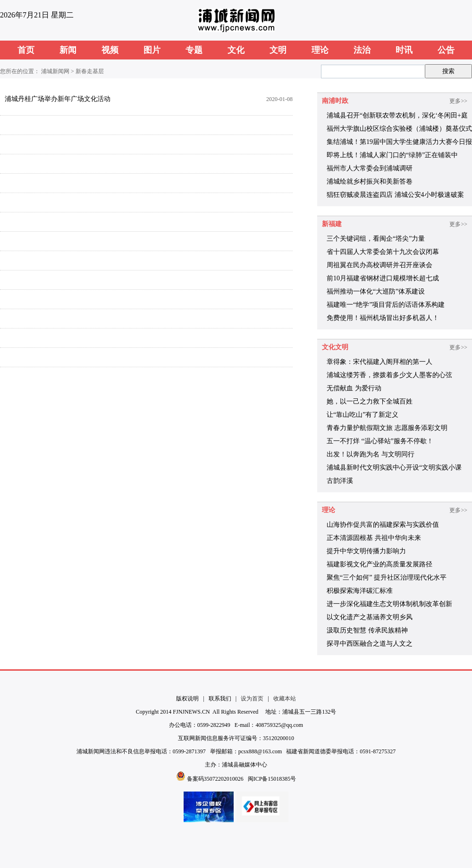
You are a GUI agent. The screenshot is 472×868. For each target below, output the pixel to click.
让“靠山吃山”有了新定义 (362, 415)
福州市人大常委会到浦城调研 (370, 168)
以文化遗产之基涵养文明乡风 (370, 617)
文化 (236, 50)
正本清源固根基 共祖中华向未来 (374, 538)
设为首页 (252, 699)
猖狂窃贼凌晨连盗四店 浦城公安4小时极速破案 (395, 195)
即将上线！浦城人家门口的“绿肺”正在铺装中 (392, 155)
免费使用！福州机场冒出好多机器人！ (383, 318)
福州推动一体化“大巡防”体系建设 (376, 291)
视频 (110, 50)
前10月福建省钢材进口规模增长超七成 (383, 278)
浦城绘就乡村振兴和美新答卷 (370, 181)
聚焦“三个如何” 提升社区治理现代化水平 (387, 577)
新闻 (68, 50)
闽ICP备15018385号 (272, 779)
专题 (194, 50)
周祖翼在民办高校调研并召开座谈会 (379, 265)
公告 (446, 50)
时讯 (404, 50)
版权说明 (187, 699)
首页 (26, 50)
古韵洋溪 (340, 481)
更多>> (458, 101)
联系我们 (220, 699)
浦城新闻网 (55, 71)
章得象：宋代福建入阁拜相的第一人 (379, 362)
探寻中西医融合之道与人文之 (370, 644)
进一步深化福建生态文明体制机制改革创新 (389, 604)
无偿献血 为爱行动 (354, 388)
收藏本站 (285, 699)
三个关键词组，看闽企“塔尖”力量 (376, 239)
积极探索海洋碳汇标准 (360, 591)
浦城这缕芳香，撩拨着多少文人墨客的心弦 (389, 375)
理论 (320, 50)
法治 (362, 50)
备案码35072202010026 (215, 779)
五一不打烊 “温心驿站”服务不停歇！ (380, 441)
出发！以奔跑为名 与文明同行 (371, 454)
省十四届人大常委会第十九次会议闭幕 (383, 252)
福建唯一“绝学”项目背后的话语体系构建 (386, 305)
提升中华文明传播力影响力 (366, 551)
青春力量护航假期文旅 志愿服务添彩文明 (387, 428)
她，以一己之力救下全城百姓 (370, 401)
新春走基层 (90, 71)
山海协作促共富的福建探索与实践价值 (383, 525)
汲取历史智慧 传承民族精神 (367, 630)
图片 (152, 50)
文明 (278, 50)
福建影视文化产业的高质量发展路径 (379, 564)
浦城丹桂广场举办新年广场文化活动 (58, 99)
